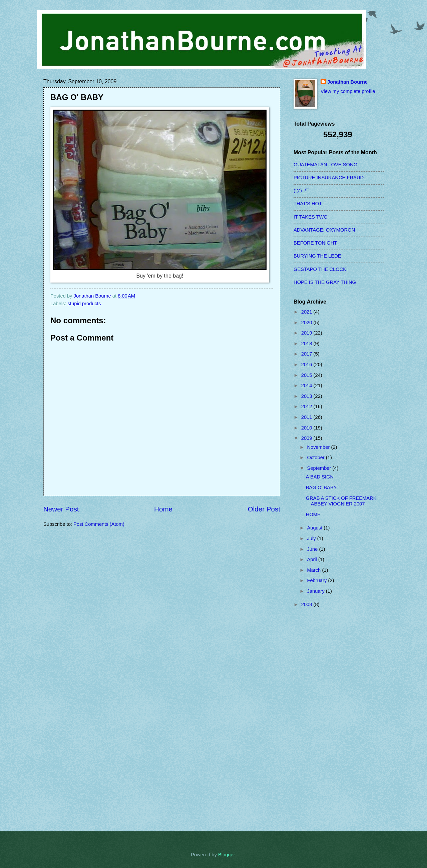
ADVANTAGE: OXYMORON (324, 230)
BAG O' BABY (321, 487)
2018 (307, 344)
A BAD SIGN (320, 477)
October (316, 457)
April (313, 559)
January (316, 591)
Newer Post (61, 509)
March (314, 570)
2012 (307, 407)
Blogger (227, 855)
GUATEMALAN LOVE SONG (325, 165)
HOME (313, 514)
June (313, 549)
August (315, 528)
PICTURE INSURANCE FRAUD (329, 178)
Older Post (264, 509)
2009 (307, 438)
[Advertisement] (320, 719)
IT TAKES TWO (311, 217)
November (319, 447)
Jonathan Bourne (347, 82)
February (317, 580)
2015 (307, 375)
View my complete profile (348, 91)
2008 (307, 604)
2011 (307, 417)
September (320, 468)
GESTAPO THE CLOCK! (321, 269)
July (312, 538)
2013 (307, 396)
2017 (307, 354)
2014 (307, 386)
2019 (307, 333)
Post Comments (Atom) (99, 524)
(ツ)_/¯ (301, 191)
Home (163, 509)
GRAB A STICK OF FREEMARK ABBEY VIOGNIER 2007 (341, 501)
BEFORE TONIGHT (315, 243)
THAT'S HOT (308, 204)
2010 (307, 428)
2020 (307, 323)
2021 (307, 312)
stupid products (84, 304)
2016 (307, 365)
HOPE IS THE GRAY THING (325, 282)
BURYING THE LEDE (317, 256)
